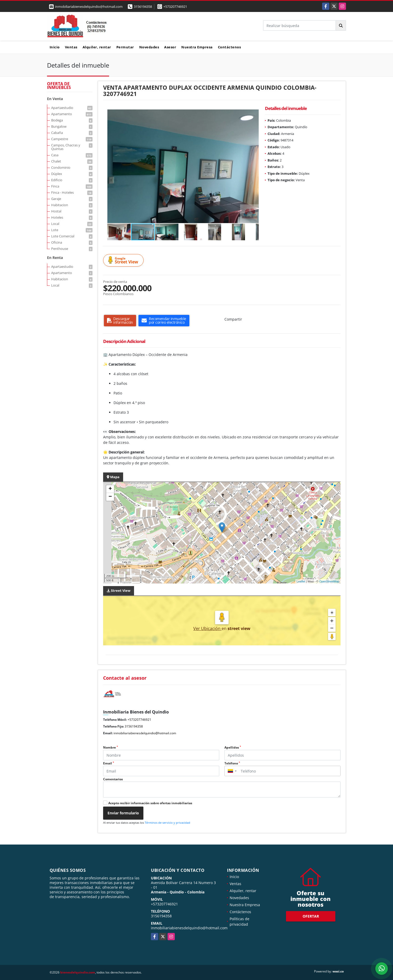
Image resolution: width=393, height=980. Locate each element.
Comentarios (113, 779)
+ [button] (110, 489)
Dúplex (72, 174)
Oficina (72, 242)
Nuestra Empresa (197, 47)
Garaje (72, 199)
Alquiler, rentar (97, 47)
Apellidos (233, 747)
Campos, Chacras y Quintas (72, 147)
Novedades (149, 47)
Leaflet (301, 581)
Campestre (72, 139)
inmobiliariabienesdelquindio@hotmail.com (145, 733)
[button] (254, 114)
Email (109, 763)
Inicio (55, 47)
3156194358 (143, 7)
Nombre (111, 747)
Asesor (170, 47)
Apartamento (72, 114)
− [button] (110, 497)
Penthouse (72, 249)
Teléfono (232, 763)
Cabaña (72, 133)
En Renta (55, 258)
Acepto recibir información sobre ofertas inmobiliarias (150, 803)
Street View (124, 260)
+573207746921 (175, 7)
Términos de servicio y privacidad (167, 823)
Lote (72, 230)
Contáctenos (229, 47)
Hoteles (72, 217)
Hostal (72, 211)
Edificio (72, 180)
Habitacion (72, 205)
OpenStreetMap (329, 581)
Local (72, 224)
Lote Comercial (72, 236)
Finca (72, 186)
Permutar (125, 47)
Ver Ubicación (207, 628)
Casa (72, 155)
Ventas (71, 47)
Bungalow (72, 126)
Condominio (72, 167)
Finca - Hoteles (72, 192)
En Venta (55, 99)
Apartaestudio (72, 108)
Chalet (72, 161)
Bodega (72, 120)
